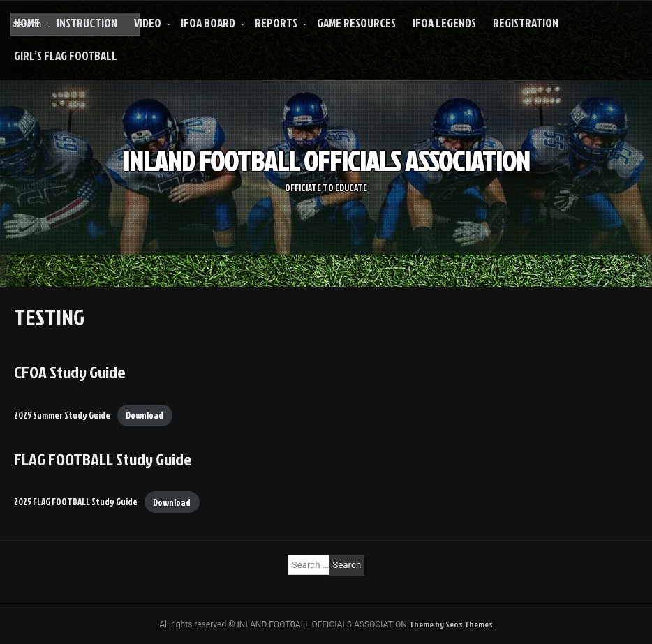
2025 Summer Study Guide (62, 415)
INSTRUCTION (87, 23)
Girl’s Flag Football (66, 55)
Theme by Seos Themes (451, 624)
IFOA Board (208, 23)
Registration (526, 23)
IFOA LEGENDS (444, 23)
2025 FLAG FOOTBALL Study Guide (76, 502)
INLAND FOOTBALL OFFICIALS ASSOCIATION (326, 161)
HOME (27, 23)
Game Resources (356, 23)
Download (145, 415)
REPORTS (276, 23)
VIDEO (148, 23)
